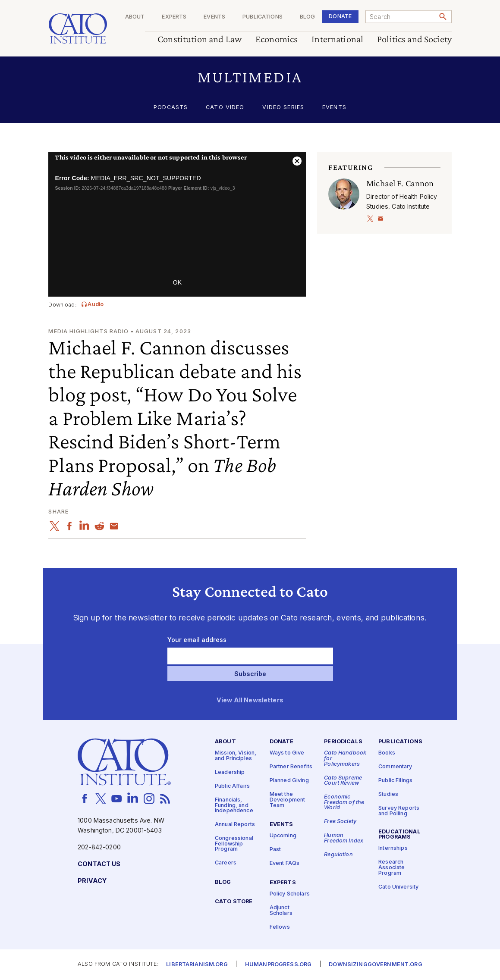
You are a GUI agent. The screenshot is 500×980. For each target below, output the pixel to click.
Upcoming (283, 836)
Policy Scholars (290, 894)
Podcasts (171, 108)
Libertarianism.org (197, 965)
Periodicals (343, 742)
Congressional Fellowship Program (234, 844)
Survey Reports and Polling (399, 811)
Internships (393, 848)
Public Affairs (232, 786)
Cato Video (225, 108)
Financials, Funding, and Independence (234, 805)
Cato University (398, 887)
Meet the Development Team (288, 800)
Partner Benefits (291, 767)
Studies (388, 794)
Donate (340, 16)
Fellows (280, 927)
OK (177, 282)
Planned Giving (289, 781)
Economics (277, 39)
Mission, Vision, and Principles (236, 756)
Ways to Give (287, 753)
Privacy (92, 881)
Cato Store (234, 902)
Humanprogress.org (278, 965)
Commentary (395, 767)
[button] (250, 77)
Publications (263, 17)
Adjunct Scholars (281, 911)
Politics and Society (414, 39)
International (337, 39)
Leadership (230, 772)
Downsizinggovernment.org (375, 965)
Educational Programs (399, 834)
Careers (226, 863)
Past (275, 850)
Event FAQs (285, 863)
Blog (307, 17)
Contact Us (99, 864)
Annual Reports (235, 825)
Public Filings (395, 781)
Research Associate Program (392, 867)
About (135, 17)
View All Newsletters (250, 700)
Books (387, 753)
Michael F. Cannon (400, 183)
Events (214, 17)
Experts (174, 17)
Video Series (283, 108)
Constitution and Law (200, 39)
